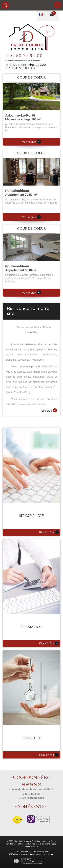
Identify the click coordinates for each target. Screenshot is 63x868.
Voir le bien (32, 142)
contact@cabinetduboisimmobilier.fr (25, 61)
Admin (54, 844)
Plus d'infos (49, 532)
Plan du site (10, 844)
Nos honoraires (38, 844)
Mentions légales (24, 844)
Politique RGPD (32, 846)
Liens (48, 844)
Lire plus (49, 410)
